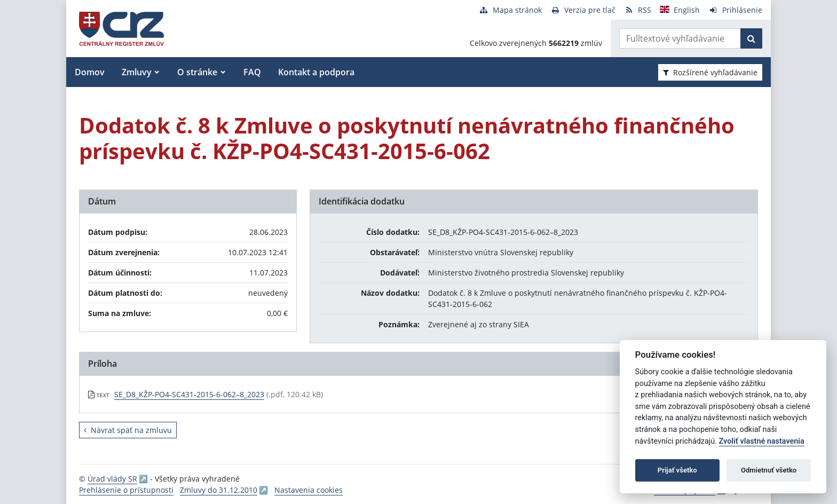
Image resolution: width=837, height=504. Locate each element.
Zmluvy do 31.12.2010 (219, 490)
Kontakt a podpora (316, 72)
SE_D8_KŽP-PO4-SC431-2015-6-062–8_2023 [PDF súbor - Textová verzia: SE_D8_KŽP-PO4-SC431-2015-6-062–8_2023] (189, 394)
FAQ (252, 72)
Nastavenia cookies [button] (309, 490)
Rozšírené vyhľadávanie (710, 72)
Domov (90, 72)
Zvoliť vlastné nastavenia (762, 441)
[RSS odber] (638, 10)
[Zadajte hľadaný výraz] (680, 38)
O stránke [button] (197, 72)
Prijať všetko (677, 470)
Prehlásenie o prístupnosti (126, 490)
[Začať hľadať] (751, 38)
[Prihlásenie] (735, 10)
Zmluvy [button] (137, 72)
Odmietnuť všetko (769, 470)
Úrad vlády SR (112, 479)
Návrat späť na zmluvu (128, 430)
